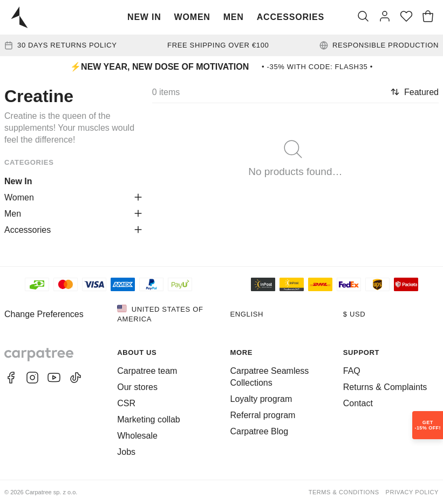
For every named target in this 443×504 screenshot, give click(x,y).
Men (234, 17)
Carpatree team (147, 371)
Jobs (126, 452)
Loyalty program (261, 399)
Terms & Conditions (344, 492)
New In (144, 17)
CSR (126, 403)
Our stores (137, 387)
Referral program (263, 415)
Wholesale (137, 436)
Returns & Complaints (385, 387)
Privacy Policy (412, 492)
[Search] (363, 17)
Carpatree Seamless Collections (270, 377)
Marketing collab (149, 419)
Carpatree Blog (260, 431)
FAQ (352, 371)
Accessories (291, 17)
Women (192, 17)
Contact (358, 403)
